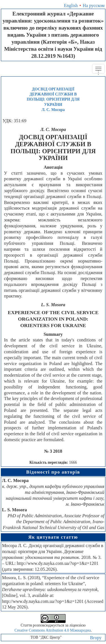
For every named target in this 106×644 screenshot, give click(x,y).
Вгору (96, 638)
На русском (94, 5)
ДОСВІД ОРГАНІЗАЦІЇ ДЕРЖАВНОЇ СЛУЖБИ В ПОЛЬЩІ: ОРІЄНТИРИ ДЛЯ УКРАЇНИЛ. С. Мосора (53, 99)
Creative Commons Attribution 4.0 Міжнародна (53, 630)
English (71, 5)
